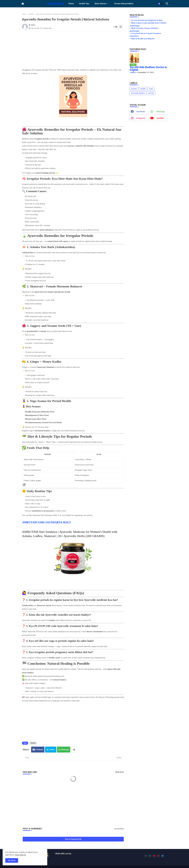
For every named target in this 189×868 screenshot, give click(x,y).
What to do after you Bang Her (143, 39)
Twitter (52, 750)
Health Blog (56, 4)
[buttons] (146, 856)
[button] (161, 4)
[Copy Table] (24, 485)
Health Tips (84, 4)
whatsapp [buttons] (160, 112)
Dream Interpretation (124, 4)
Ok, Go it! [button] (12, 860)
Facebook (39, 750)
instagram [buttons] (141, 118)
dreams (134, 89)
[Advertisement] (73, 50)
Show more (120, 772)
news (151, 89)
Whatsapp (65, 750)
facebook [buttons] (141, 112)
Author (133, 72)
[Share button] (74, 750)
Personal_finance (138, 93)
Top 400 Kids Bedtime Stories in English (148, 69)
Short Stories (100, 4)
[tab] (71, 4)
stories (151, 93)
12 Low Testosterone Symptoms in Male (147, 20)
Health (31, 14)
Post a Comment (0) (73, 839)
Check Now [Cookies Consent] (19, 855)
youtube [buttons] (160, 118)
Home (71, 4)
